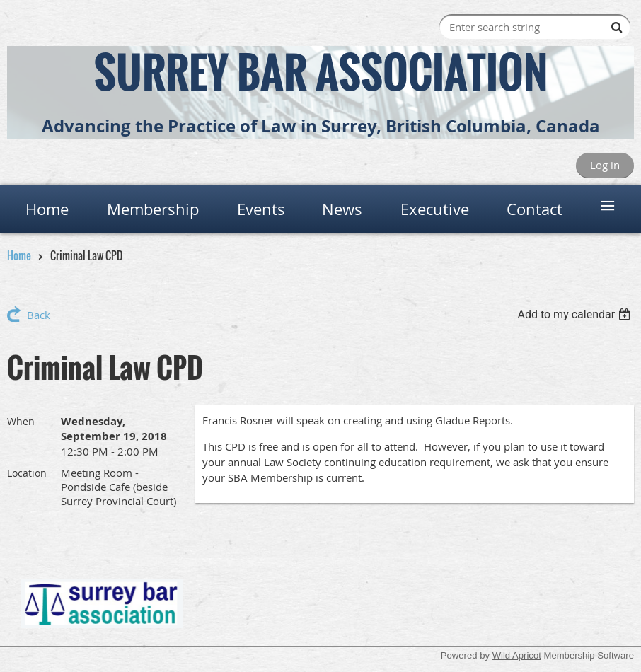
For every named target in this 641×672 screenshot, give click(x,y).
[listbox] (576, 314)
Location (27, 473)
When (21, 421)
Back (39, 315)
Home (19, 255)
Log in (605, 165)
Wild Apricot (517, 655)
